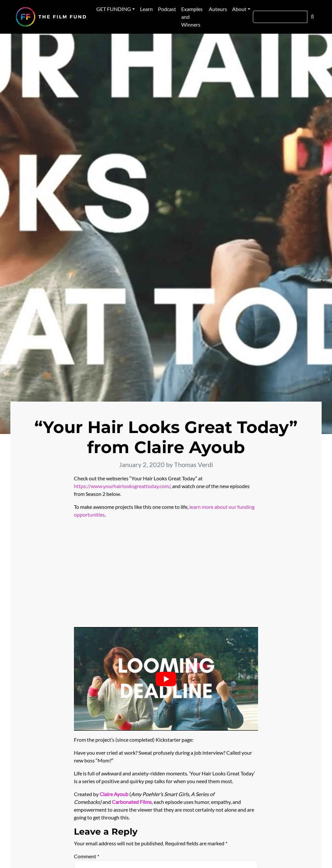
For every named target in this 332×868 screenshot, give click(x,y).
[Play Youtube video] (166, 679)
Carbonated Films (132, 802)
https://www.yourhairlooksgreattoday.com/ (122, 486)
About (239, 9)
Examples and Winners (192, 17)
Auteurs (218, 9)
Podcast (167, 9)
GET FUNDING (114, 9)
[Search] (280, 17)
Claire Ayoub (114, 794)
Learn (146, 9)
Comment (87, 856)
